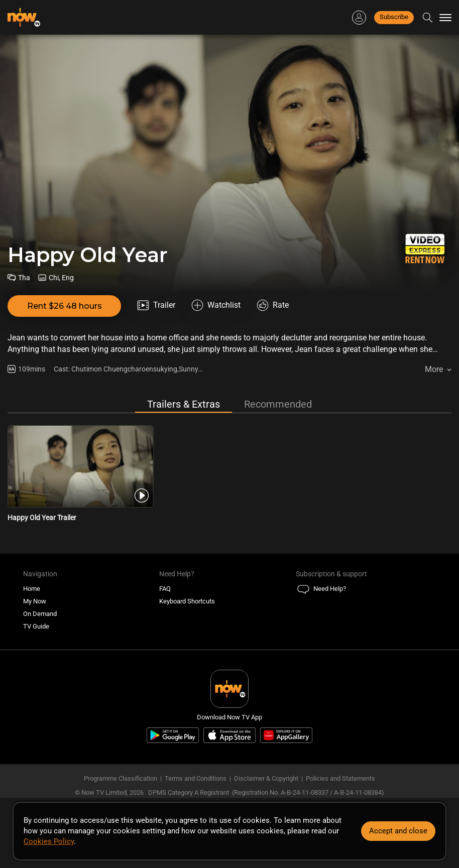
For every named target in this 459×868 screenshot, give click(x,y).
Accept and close (398, 831)
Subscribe (394, 17)
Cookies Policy (49, 841)
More (434, 369)
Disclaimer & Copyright (266, 778)
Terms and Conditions (196, 778)
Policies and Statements (340, 778)
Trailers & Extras (184, 404)
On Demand (40, 614)
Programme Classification (121, 778)
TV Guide (36, 626)
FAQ (165, 589)
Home (32, 589)
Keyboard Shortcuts (187, 601)
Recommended (278, 404)
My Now (35, 601)
